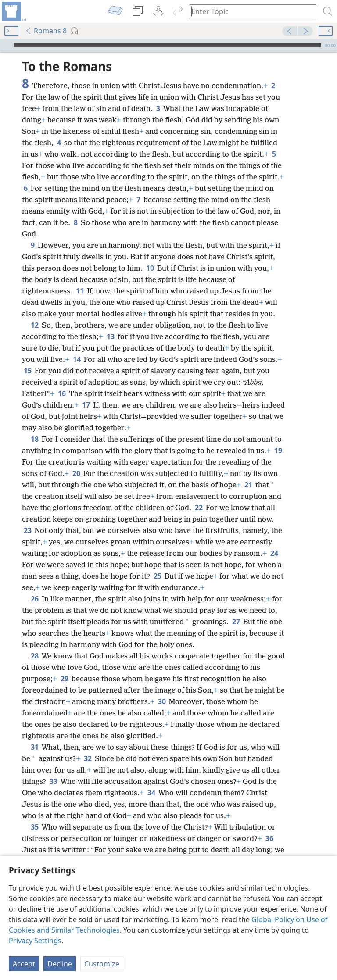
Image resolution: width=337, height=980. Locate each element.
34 (151, 793)
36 (269, 838)
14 (77, 359)
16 (62, 393)
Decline (60, 964)
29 (64, 679)
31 (34, 747)
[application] (168, 45)
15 (27, 371)
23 (27, 530)
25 (157, 576)
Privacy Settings (35, 941)
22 (199, 508)
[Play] (6, 45)
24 (274, 553)
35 (34, 827)
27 (236, 622)
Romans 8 (46, 31)
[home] (13, 11)
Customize (102, 964)
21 (248, 485)
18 (34, 439)
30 (162, 701)
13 (110, 336)
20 (76, 473)
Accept (24, 964)
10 (150, 268)
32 (88, 758)
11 (80, 291)
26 (34, 599)
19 (278, 451)
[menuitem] (13, 11)
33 (53, 781)
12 (34, 325)
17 (86, 405)
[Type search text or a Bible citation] (248, 11)
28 (34, 656)
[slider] (167, 45)
